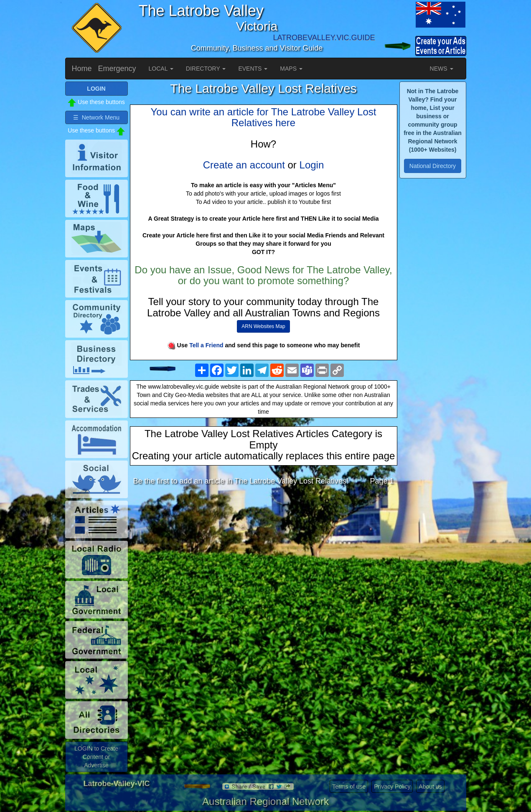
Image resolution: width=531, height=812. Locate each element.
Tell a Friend (206, 345)
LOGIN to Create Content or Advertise (96, 757)
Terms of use (349, 787)
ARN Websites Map (263, 326)
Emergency (117, 69)
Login (312, 165)
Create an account (244, 165)
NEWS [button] (442, 69)
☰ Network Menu (96, 117)
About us (430, 787)
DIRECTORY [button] (206, 69)
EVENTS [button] (253, 69)
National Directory (433, 166)
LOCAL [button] (161, 69)
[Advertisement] (264, 558)
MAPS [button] (291, 69)
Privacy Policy (392, 787)
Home (82, 69)
